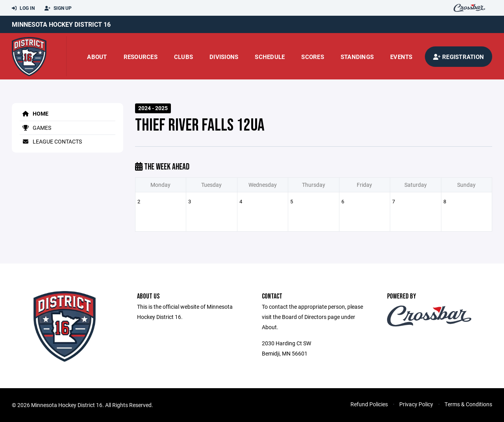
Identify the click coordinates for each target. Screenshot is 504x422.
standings (357, 57)
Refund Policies (369, 404)
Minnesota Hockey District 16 (61, 24)
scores (313, 57)
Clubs (183, 57)
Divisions (224, 57)
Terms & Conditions (468, 404)
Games (35, 128)
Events (401, 57)
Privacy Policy (416, 404)
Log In (23, 8)
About (97, 57)
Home (34, 113)
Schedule (270, 57)
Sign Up (58, 8)
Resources (141, 57)
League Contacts (51, 141)
